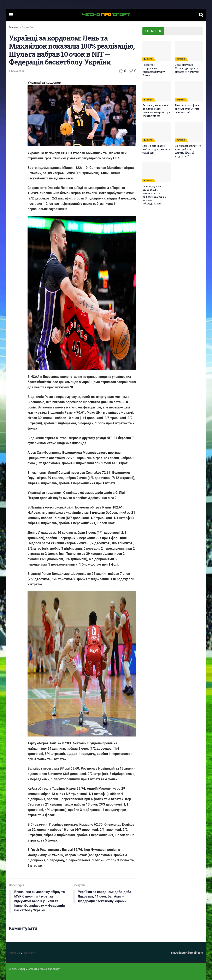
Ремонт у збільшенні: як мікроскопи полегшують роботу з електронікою (156, 110)
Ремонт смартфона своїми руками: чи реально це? (187, 109)
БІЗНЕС (148, 59)
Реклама (14, 953)
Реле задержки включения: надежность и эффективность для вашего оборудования (155, 195)
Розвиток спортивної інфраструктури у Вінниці (154, 70)
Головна (14, 27)
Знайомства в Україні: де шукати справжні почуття (187, 68)
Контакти (30, 953)
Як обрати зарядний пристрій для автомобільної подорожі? (188, 151)
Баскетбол (28, 27)
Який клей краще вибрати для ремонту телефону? (156, 149)
